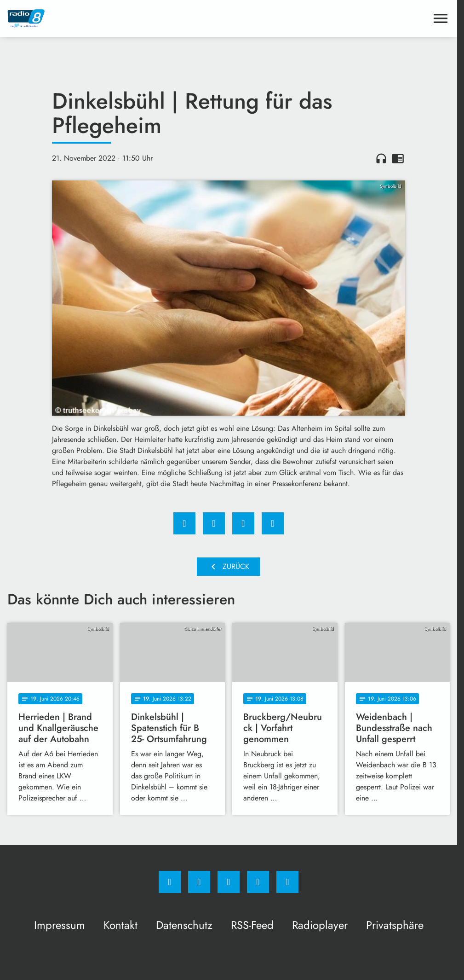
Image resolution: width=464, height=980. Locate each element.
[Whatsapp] (229, 882)
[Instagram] (199, 882)
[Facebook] (170, 882)
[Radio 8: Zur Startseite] (118, 18)
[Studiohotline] (258, 882)
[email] (287, 882)
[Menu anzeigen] (441, 18)
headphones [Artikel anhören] (381, 158)
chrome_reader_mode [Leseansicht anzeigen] (398, 158)
